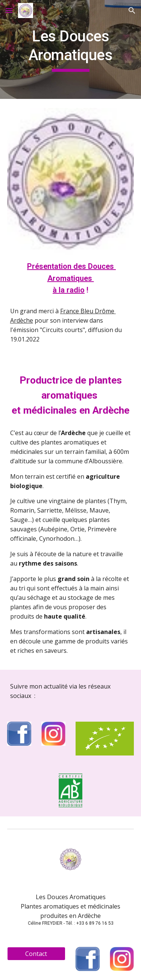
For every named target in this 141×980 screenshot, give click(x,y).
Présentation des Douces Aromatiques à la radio (71, 278)
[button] (9, 10)
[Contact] (36, 954)
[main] (71, 49)
